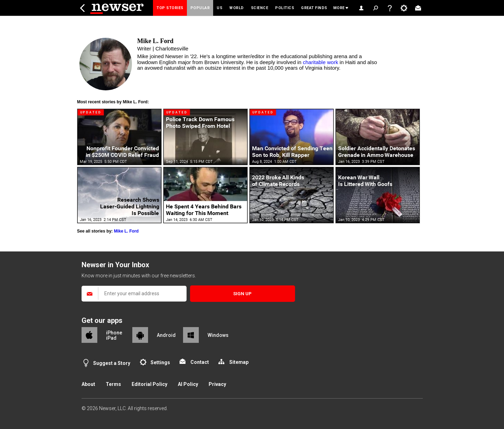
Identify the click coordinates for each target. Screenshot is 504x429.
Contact (200, 362)
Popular (200, 8)
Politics (285, 8)
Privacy (217, 384)
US (219, 8)
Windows (218, 335)
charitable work (320, 62)
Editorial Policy (149, 384)
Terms (113, 384)
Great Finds (314, 8)
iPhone (114, 333)
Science (260, 8)
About (88, 384)
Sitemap (239, 362)
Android (166, 335)
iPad (111, 338)
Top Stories (170, 8)
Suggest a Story (112, 363)
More (339, 8)
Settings (160, 362)
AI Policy (188, 384)
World (237, 8)
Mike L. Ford (126, 231)
